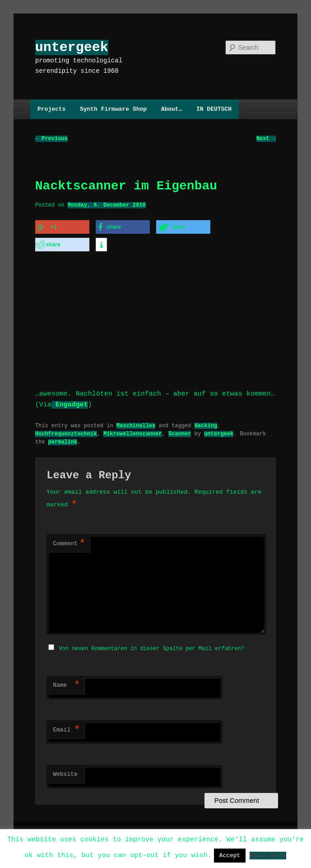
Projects (51, 109)
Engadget (70, 401)
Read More (268, 855)
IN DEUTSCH (214, 109)
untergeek (72, 47)
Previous (51, 139)
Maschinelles (136, 422)
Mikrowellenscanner (133, 430)
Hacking (206, 422)
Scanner (180, 430)
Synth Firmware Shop (113, 109)
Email (66, 726)
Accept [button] (230, 855)
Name (66, 681)
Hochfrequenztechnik (66, 430)
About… (172, 109)
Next (266, 139)
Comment (69, 541)
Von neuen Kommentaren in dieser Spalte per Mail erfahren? (151, 644)
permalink (63, 438)
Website (65, 770)
